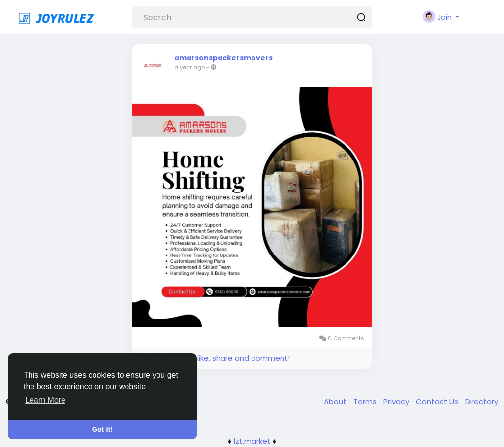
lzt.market (252, 441)
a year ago (189, 67)
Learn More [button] (45, 400)
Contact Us (438, 401)
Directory (482, 401)
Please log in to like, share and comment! (215, 358)
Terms (366, 401)
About (336, 401)
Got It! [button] (102, 429)
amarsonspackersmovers (223, 58)
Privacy (397, 401)
